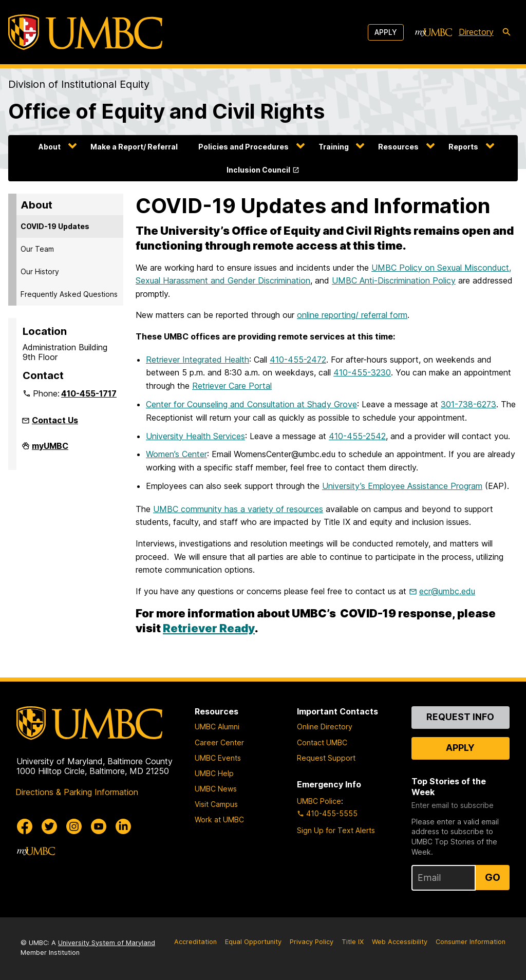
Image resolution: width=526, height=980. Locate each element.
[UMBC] (85, 32)
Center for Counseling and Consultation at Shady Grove (251, 404)
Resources (398, 147)
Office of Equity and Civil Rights (166, 111)
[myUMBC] (434, 32)
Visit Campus (216, 804)
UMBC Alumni (217, 727)
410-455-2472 (298, 360)
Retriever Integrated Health (198, 360)
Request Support (326, 758)
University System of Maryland (107, 943)
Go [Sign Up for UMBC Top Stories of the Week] (493, 877)
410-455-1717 (89, 393)
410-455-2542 (357, 436)
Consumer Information (471, 942)
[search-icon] (506, 32)
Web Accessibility (400, 942)
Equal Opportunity (253, 942)
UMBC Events (218, 758)
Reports (463, 147)
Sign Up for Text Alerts (336, 830)
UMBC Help (214, 773)
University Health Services (195, 436)
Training (334, 147)
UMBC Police (319, 801)
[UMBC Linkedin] (123, 826)
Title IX (353, 942)
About (50, 147)
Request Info (460, 717)
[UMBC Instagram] (74, 826)
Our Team (37, 249)
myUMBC (50, 450)
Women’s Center (176, 454)
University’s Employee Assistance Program (402, 486)
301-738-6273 (468, 404)
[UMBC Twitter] (49, 826)
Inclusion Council (258, 170)
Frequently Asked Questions (69, 294)
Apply (386, 32)
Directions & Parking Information (77, 792)
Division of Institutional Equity (79, 84)
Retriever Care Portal (232, 386)
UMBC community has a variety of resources (238, 509)
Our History (40, 271)
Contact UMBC (322, 742)
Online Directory (325, 727)
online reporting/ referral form (352, 315)
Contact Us (55, 420)
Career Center (219, 742)
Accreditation (195, 942)
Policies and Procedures (243, 147)
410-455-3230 (362, 372)
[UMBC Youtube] (99, 826)
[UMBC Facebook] (25, 826)
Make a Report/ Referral (134, 147)
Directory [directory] (476, 32)
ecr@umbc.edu (447, 591)
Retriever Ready (209, 628)
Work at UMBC (219, 819)
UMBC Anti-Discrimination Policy (394, 280)
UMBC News (216, 789)
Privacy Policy (312, 942)
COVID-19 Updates (55, 226)
